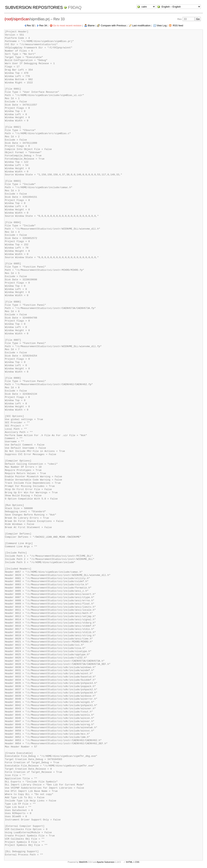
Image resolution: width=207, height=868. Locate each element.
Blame (91, 25)
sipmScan (22, 19)
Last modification (141, 25)
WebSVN (83, 862)
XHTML (129, 862)
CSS (137, 862)
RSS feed (178, 25)
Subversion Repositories (34, 7)
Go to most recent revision (67, 25)
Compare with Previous (113, 25)
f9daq (75, 7)
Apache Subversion (106, 862)
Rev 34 (43, 25)
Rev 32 (31, 25)
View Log (162, 25)
